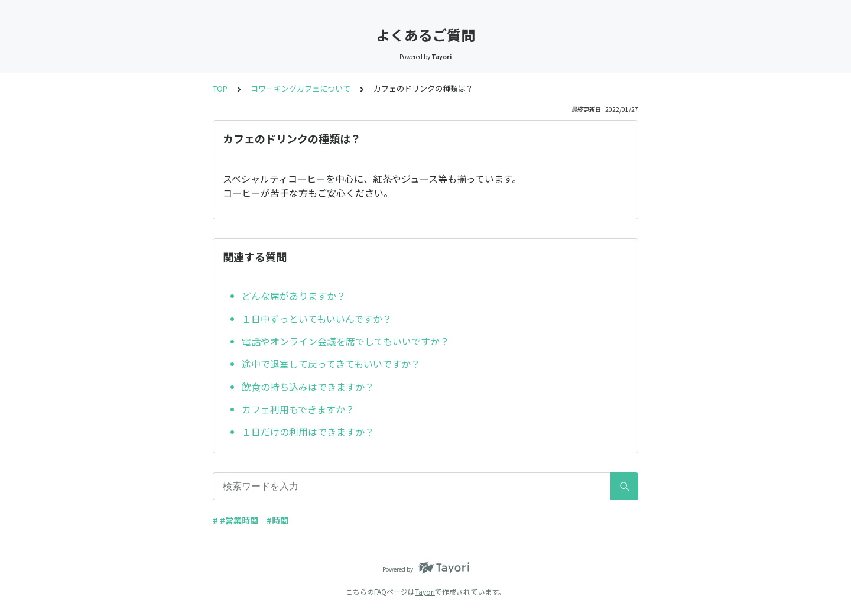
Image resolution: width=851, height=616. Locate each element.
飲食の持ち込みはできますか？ (308, 387)
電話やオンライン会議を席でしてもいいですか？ (345, 341)
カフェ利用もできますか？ (298, 409)
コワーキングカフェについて (301, 88)
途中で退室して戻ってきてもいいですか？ (331, 364)
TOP (220, 88)
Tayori (425, 591)
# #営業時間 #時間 (251, 520)
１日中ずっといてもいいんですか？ (317, 319)
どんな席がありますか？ (294, 296)
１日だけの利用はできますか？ (308, 432)
